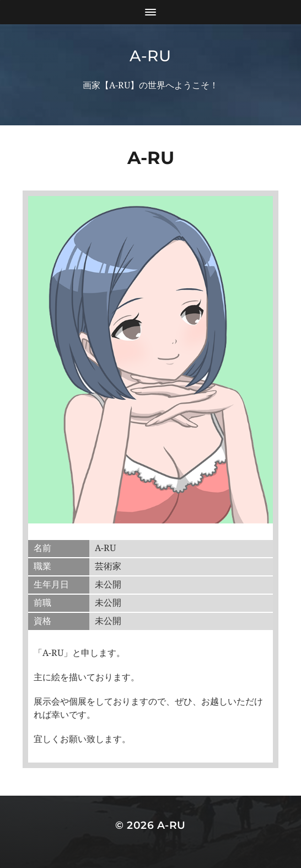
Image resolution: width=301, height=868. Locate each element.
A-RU (150, 56)
